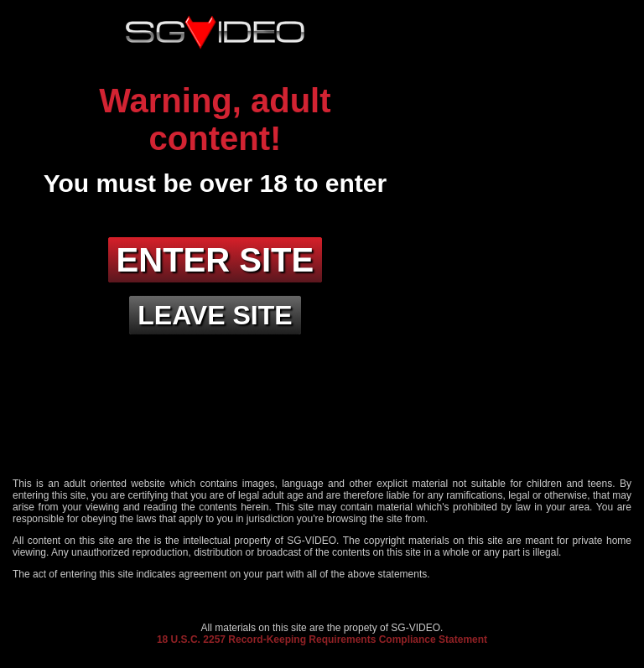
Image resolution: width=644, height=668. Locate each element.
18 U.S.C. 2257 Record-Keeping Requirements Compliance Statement (322, 640)
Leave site (215, 315)
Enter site (216, 260)
